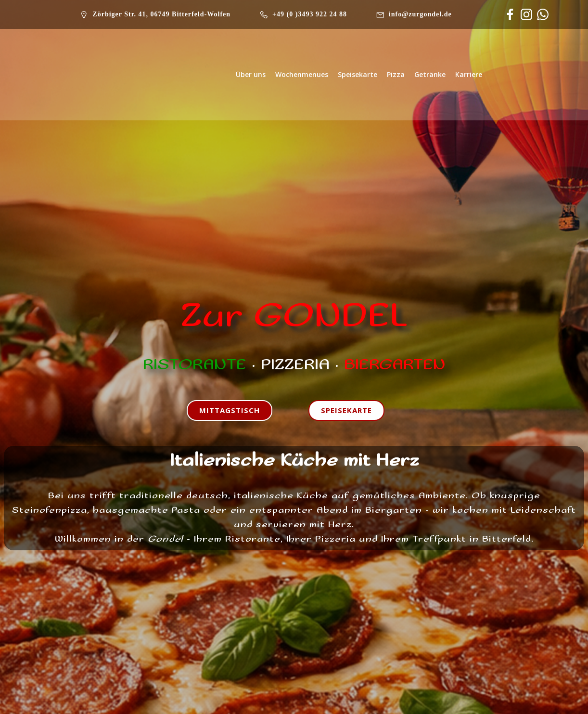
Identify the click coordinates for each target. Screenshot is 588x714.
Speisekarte (358, 74)
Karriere (469, 74)
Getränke (430, 74)
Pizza (396, 74)
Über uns (251, 74)
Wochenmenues (302, 74)
